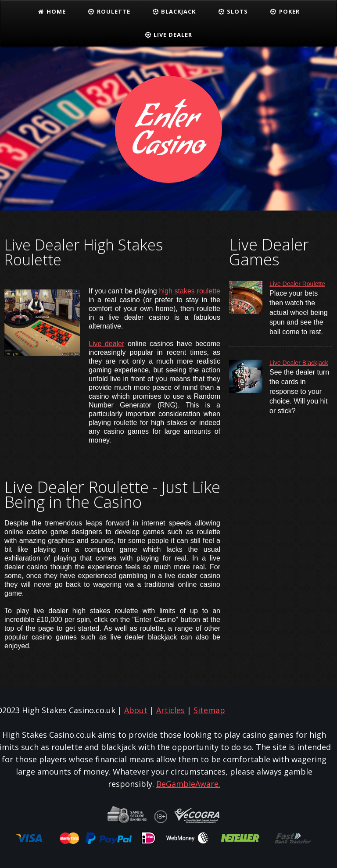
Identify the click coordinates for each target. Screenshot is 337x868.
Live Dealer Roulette (297, 284)
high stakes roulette (190, 291)
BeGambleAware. (188, 784)
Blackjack (174, 11)
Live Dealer (169, 35)
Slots (233, 11)
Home (52, 11)
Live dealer (106, 344)
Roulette (109, 11)
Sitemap (209, 710)
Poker (285, 11)
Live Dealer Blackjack (299, 363)
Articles (170, 710)
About (136, 710)
